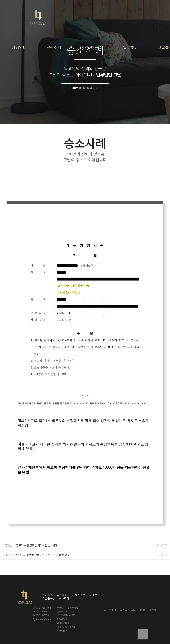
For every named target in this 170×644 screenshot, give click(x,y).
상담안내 (19, 47)
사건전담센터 (92, 47)
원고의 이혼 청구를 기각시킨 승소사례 (37, 545)
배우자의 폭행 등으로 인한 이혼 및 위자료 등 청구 (43, 555)
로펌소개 (54, 47)
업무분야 (131, 47)
